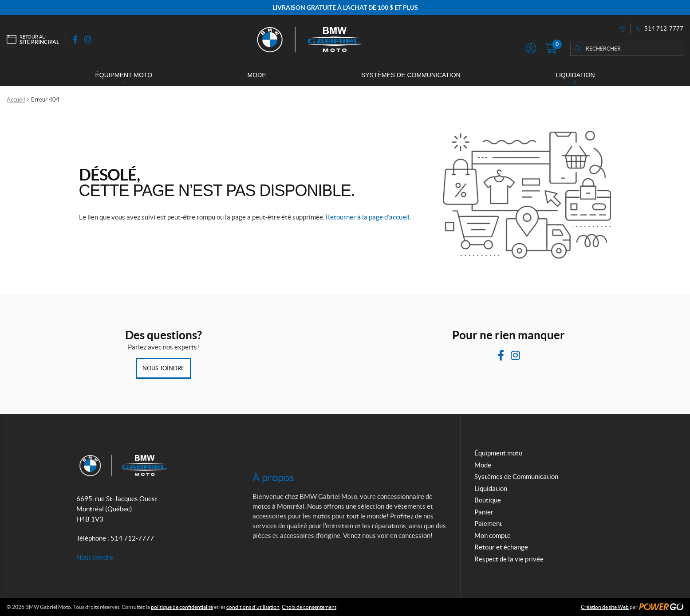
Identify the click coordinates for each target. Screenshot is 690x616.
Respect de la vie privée (509, 559)
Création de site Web (605, 607)
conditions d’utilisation (253, 607)
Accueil (16, 100)
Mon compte (493, 536)
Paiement (488, 524)
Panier (484, 512)
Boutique (488, 500)
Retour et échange (501, 547)
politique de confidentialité (182, 607)
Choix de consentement (309, 607)
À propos (273, 477)
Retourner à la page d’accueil (368, 217)
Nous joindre (164, 368)
